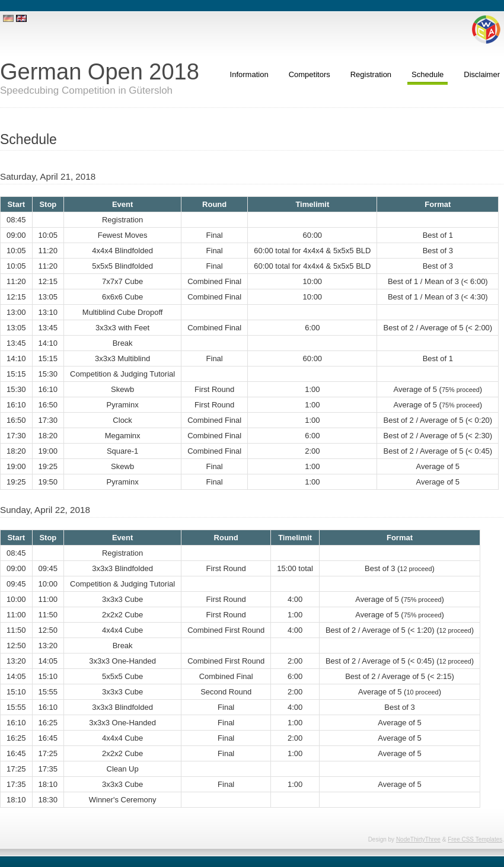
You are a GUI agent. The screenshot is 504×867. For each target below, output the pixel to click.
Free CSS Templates (475, 839)
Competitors (310, 74)
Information (249, 74)
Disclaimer (482, 74)
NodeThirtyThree (418, 839)
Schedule (428, 74)
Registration (371, 74)
